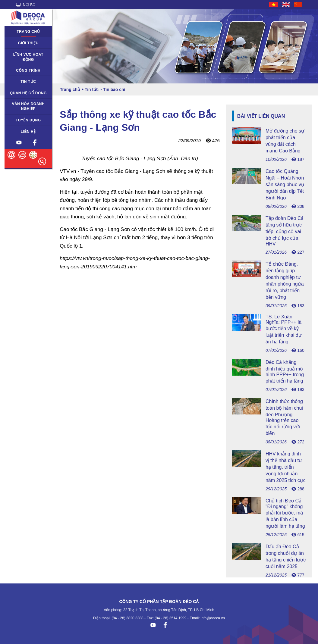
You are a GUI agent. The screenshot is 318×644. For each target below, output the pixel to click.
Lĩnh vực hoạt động (28, 57)
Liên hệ (28, 132)
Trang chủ (28, 32)
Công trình (28, 70)
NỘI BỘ (26, 5)
